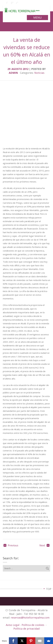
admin (13, 73)
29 (9, 69)
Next (44, 545)
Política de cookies (33, 625)
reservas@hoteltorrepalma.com (30, 618)
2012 (26, 69)
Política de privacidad (26, 629)
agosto (17, 69)
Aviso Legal (13, 625)
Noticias (39, 73)
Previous (11, 545)
